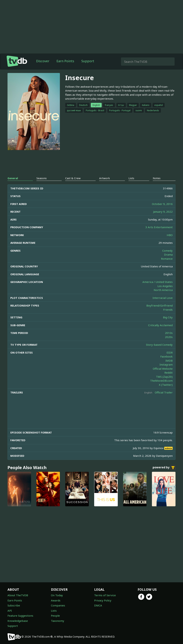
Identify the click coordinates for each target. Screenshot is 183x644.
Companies (58, 605)
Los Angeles (165, 286)
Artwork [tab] (105, 178)
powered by (164, 468)
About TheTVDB (18, 595)
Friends (168, 310)
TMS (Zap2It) (164, 377)
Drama (168, 254)
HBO (170, 235)
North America (163, 290)
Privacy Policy (103, 600)
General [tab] (13, 178)
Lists (54, 611)
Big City (168, 317)
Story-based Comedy (159, 345)
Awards (56, 600)
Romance (167, 259)
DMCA (98, 605)
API (10, 611)
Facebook (166, 356)
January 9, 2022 (163, 212)
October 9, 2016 (162, 204)
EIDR (170, 352)
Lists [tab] (131, 178)
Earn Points (65, 61)
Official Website (163, 369)
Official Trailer (164, 392)
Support (88, 61)
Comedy (167, 251)
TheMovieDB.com (161, 381)
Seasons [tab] (42, 178)
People (55, 616)
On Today (57, 595)
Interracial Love (163, 298)
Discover (43, 61)
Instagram (166, 364)
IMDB (169, 361)
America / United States (158, 282)
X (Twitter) (166, 385)
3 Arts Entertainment (159, 227)
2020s (169, 337)
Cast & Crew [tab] (73, 178)
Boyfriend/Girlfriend (159, 305)
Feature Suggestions (20, 616)
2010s (169, 333)
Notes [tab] (157, 178)
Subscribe (14, 605)
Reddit (169, 373)
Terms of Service (105, 595)
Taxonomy (58, 621)
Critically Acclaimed (160, 325)
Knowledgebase (18, 621)
